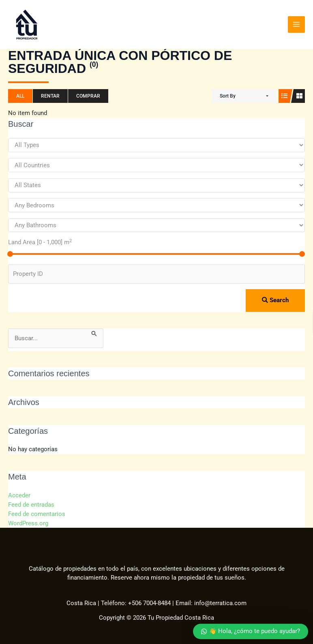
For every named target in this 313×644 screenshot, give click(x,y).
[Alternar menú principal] (296, 24)
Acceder (19, 494)
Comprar (88, 95)
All (20, 95)
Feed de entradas (31, 503)
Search (275, 299)
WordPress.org (28, 520)
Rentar (50, 95)
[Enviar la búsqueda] (94, 332)
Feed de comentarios (37, 511)
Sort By (228, 95)
